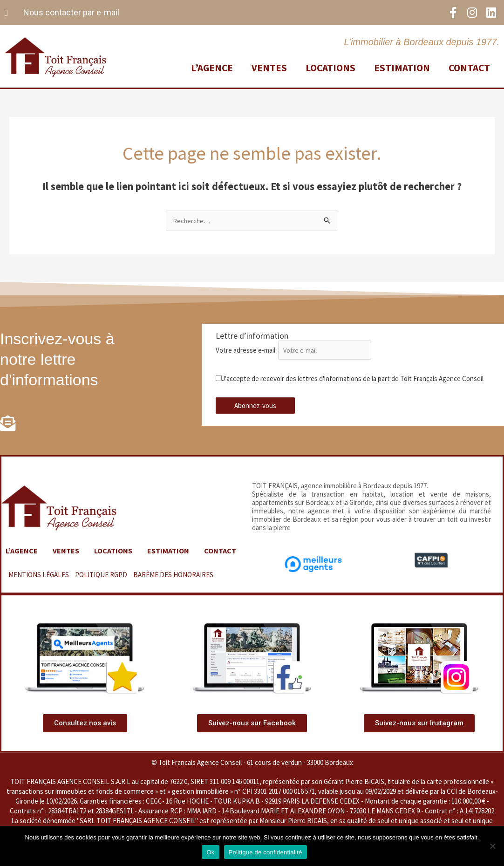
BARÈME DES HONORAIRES (173, 585)
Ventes (269, 67)
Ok (210, 852)
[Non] (492, 846)
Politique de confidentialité (266, 852)
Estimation (402, 67)
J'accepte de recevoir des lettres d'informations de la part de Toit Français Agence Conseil (350, 379)
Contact (469, 67)
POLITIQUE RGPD (101, 585)
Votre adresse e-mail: (297, 351)
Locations (330, 67)
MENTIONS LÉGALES (39, 585)
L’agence (212, 67)
